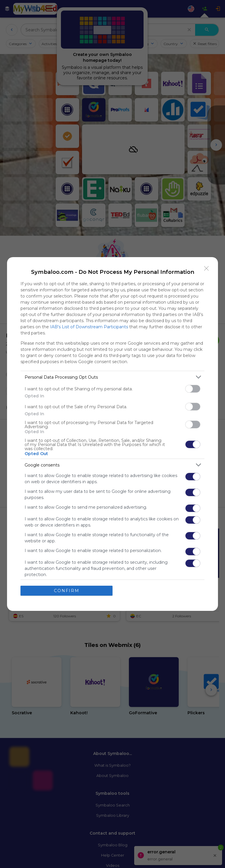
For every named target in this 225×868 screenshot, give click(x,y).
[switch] (193, 389)
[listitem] (112, 377)
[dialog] (112, 434)
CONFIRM (67, 591)
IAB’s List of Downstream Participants (89, 327)
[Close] (207, 269)
